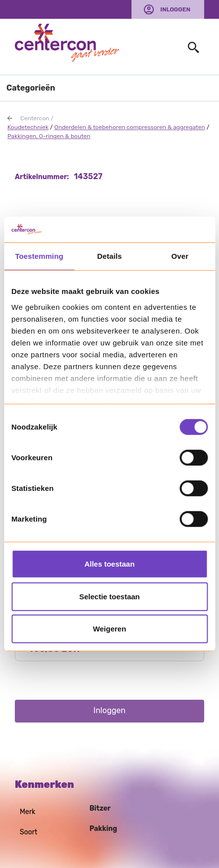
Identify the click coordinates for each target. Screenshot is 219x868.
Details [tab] (110, 256)
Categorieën (31, 88)
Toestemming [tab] (39, 256)
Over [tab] (180, 256)
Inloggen (175, 9)
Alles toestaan (110, 564)
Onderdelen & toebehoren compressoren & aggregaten (130, 127)
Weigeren (109, 629)
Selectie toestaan (109, 597)
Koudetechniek (28, 127)
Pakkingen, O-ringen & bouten (49, 136)
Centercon (35, 118)
